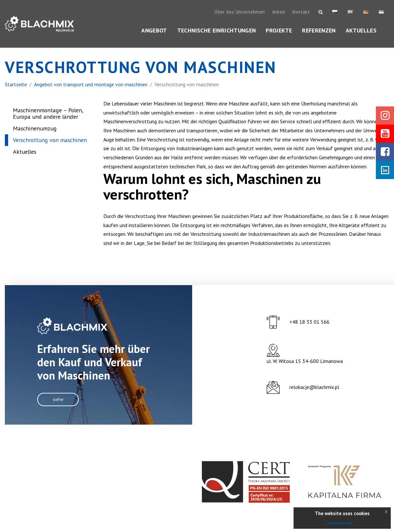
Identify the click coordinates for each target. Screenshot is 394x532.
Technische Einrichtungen (217, 31)
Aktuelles (361, 31)
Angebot (154, 31)
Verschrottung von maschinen (50, 147)
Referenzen (319, 31)
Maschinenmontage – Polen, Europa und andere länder (48, 120)
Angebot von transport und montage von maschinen (91, 91)
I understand (339, 523)
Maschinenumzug (35, 135)
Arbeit (279, 12)
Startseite (16, 91)
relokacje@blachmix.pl (314, 396)
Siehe (59, 408)
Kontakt (301, 12)
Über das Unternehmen (240, 12)
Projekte (279, 31)
